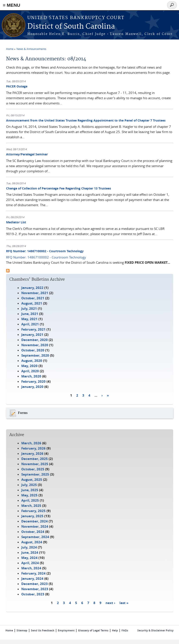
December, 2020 (35, 340)
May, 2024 (29, 558)
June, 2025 (30, 490)
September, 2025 (35, 474)
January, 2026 (32, 454)
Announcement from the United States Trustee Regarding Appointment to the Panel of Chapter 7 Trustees (86, 120)
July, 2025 (29, 485)
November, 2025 (35, 464)
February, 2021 (33, 329)
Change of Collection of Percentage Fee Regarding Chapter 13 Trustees (59, 188)
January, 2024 (32, 579)
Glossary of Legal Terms (93, 630)
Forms (18, 413)
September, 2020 (35, 355)
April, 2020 (30, 371)
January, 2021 (32, 335)
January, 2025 (32, 516)
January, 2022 (32, 288)
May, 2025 (29, 495)
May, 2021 (29, 319)
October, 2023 (33, 594)
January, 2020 (32, 387)
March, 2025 (31, 506)
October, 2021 (33, 298)
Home (10, 49)
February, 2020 (33, 381)
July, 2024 (29, 547)
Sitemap (22, 630)
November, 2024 (35, 526)
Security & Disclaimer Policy (155, 630)
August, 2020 (32, 361)
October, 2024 (33, 532)
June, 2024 (30, 553)
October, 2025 (33, 469)
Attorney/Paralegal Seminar (27, 154)
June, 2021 (30, 314)
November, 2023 (35, 589)
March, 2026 (31, 443)
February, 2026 (33, 448)
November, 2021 (35, 293)
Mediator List (16, 222)
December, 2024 (35, 521)
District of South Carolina (71, 27)
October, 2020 (33, 350)
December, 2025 (35, 459)
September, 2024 (35, 537)
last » (124, 603)
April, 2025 (30, 500)
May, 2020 (29, 366)
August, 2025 (32, 480)
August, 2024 (32, 542)
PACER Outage (17, 86)
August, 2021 (32, 303)
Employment (66, 630)
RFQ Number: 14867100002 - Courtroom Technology (45, 251)
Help (115, 630)
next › (110, 603)
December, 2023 (35, 584)
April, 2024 (30, 563)
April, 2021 (30, 324)
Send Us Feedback (43, 630)
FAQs (125, 630)
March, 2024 (31, 568)
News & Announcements (31, 49)
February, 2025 (33, 511)
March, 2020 (31, 376)
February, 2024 (33, 573)
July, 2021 (29, 309)
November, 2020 (35, 345)
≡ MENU (12, 5)
